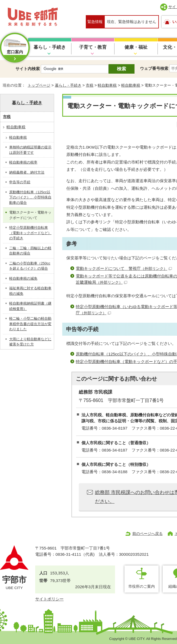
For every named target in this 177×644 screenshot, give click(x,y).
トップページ (39, 85)
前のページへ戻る (147, 534)
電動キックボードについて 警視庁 (124, 268)
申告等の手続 (20, 182)
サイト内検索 (28, 69)
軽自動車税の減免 (23, 278)
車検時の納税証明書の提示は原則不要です (30, 150)
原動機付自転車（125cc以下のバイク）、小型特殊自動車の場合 (30, 197)
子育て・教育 (93, 47)
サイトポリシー (49, 599)
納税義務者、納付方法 (27, 172)
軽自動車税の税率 (23, 162)
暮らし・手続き (50, 47)
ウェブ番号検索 (154, 68)
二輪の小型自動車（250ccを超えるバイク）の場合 (30, 266)
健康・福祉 (136, 47)
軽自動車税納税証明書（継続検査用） (30, 306)
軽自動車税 (107, 85)
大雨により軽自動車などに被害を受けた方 (30, 342)
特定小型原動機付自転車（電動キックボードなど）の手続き (30, 233)
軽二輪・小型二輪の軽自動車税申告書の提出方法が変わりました (30, 324)
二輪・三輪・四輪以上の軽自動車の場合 (30, 251)
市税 (90, 85)
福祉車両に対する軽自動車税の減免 (30, 291)
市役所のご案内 (142, 586)
